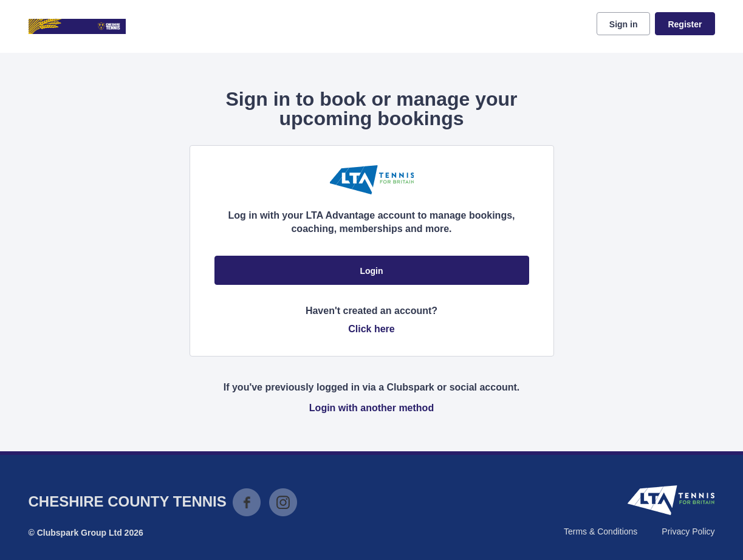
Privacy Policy (688, 531)
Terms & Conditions (601, 531)
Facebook (247, 502)
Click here (371, 329)
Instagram (283, 502)
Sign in (624, 24)
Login (371, 271)
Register (685, 24)
